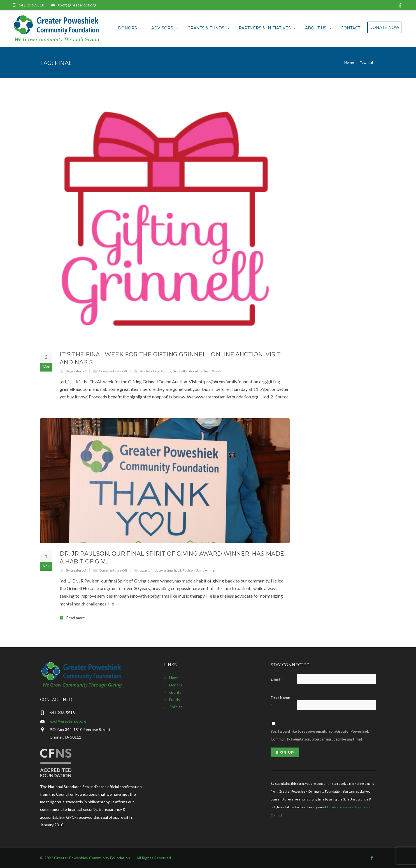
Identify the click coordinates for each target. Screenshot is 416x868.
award (145, 570)
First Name (280, 701)
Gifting (166, 371)
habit (178, 570)
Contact (350, 28)
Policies (176, 707)
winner (210, 570)
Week (217, 371)
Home (174, 678)
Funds (175, 699)
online (198, 371)
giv (161, 570)
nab (189, 371)
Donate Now (384, 27)
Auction (146, 371)
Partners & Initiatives (268, 28)
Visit (207, 371)
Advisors (165, 28)
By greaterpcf (76, 371)
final (156, 371)
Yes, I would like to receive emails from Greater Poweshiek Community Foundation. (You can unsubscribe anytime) (320, 735)
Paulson (189, 570)
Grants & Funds (209, 28)
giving (168, 570)
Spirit (200, 570)
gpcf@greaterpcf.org (77, 5)
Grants (175, 692)
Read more (75, 618)
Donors (130, 28)
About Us (319, 28)
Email (276, 679)
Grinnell (179, 371)
